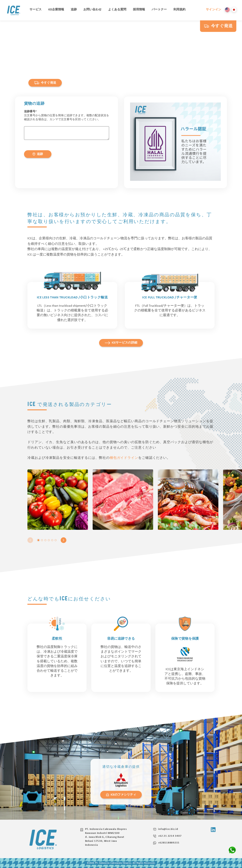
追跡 (74, 10)
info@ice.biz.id (166, 829)
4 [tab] (49, 540)
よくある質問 (117, 10)
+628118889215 (166, 843)
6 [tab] (56, 540)
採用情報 (139, 10)
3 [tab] (45, 540)
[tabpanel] (58, 500)
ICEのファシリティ (121, 795)
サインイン (214, 10)
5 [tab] (52, 540)
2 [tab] (42, 540)
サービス (36, 10)
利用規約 (179, 10)
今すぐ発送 (218, 26)
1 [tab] (38, 540)
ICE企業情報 (56, 10)
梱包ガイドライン (124, 458)
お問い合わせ (92, 10)
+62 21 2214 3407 (167, 836)
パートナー (159, 10)
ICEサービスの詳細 (121, 343)
